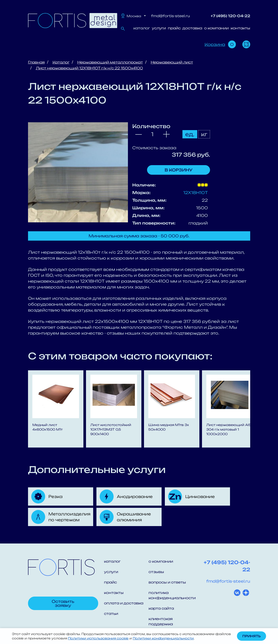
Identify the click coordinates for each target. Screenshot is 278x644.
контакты (240, 28)
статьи (111, 614)
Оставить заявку (63, 603)
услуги (159, 28)
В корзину (179, 170)
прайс (174, 28)
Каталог (61, 62)
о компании (216, 28)
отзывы (156, 572)
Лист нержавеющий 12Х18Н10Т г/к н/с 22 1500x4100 (89, 68)
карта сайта (161, 608)
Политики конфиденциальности (163, 638)
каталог (142, 28)
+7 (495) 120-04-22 (230, 16)
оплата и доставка (124, 603)
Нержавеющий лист (172, 62)
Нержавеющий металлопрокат (110, 62)
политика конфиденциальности (171, 595)
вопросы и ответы (167, 582)
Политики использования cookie (98, 638)
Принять (252, 636)
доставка (192, 28)
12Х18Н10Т (196, 193)
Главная (36, 62)
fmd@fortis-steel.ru (170, 16)
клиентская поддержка (161, 621)
